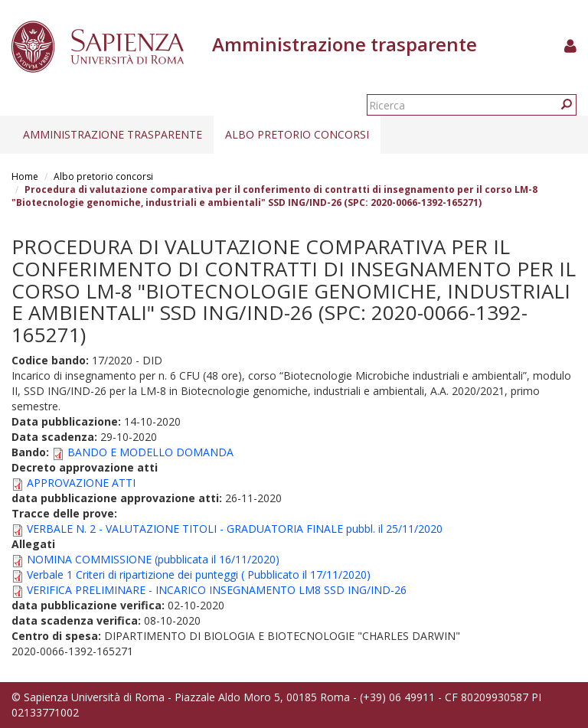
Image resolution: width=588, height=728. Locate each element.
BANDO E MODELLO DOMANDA (150, 452)
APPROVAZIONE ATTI (81, 483)
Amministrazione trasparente (113, 134)
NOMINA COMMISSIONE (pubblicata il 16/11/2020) (153, 559)
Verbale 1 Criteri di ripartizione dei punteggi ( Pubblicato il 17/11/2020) (199, 575)
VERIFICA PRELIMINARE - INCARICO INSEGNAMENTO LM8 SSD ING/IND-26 (217, 590)
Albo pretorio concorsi (297, 134)
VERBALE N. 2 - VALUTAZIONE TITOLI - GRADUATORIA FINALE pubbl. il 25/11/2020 (235, 529)
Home (25, 176)
